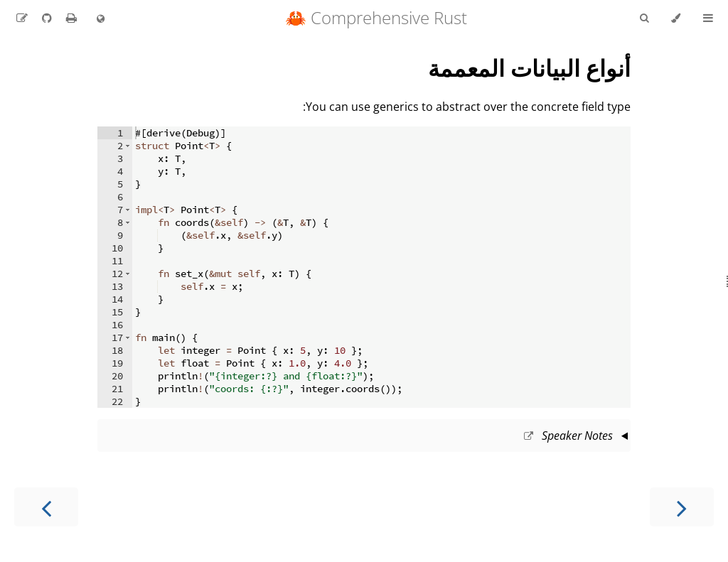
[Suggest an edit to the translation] (22, 18)
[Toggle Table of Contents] (708, 18)
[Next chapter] (46, 507)
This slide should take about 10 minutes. (364, 437)
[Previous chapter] (682, 507)
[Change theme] (676, 18)
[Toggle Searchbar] (644, 18)
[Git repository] (45, 18)
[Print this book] (70, 18)
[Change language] (101, 19)
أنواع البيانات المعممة (529, 68)
